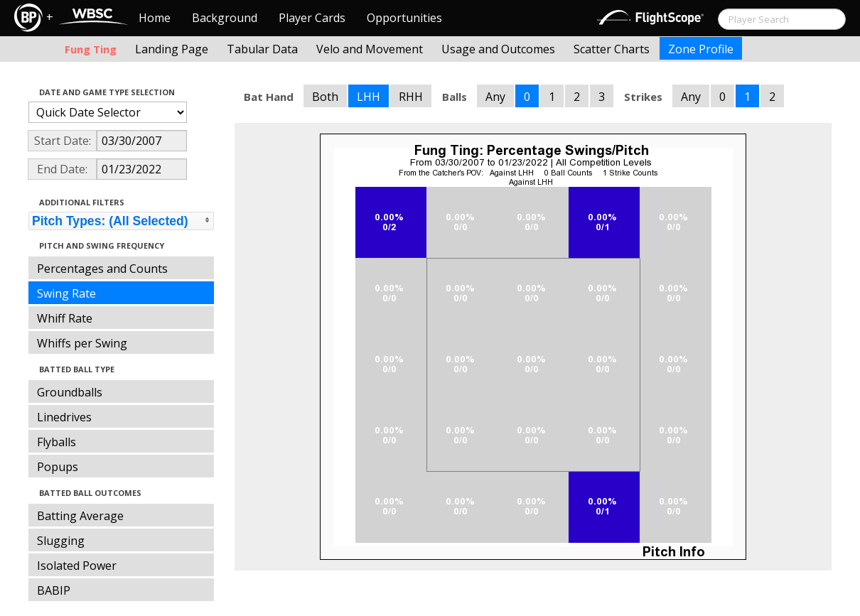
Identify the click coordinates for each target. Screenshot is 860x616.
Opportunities (404, 18)
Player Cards (312, 18)
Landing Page (172, 49)
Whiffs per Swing (82, 343)
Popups (58, 467)
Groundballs (70, 392)
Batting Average (80, 516)
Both (325, 97)
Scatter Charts (612, 49)
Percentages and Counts (102, 269)
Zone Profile (701, 49)
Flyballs (57, 442)
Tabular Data (262, 49)
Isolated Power (77, 566)
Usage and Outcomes (498, 49)
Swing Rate (66, 293)
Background (225, 18)
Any (495, 97)
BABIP (54, 590)
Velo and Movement (370, 49)
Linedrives (64, 417)
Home (155, 18)
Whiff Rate (65, 318)
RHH (411, 97)
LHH (369, 97)
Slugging (61, 541)
